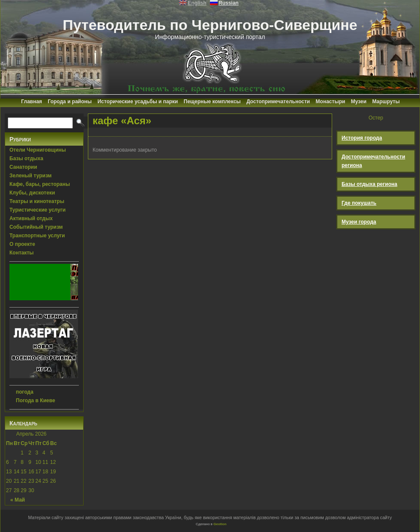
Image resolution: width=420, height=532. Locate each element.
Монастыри (331, 102)
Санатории (23, 167)
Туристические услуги (37, 210)
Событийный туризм (36, 227)
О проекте (22, 244)
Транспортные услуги (37, 236)
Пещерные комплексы (212, 102)
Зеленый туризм (30, 176)
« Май (18, 500)
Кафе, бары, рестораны (40, 184)
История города (362, 138)
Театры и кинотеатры (37, 201)
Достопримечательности (278, 102)
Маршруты (386, 102)
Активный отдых (31, 218)
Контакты (22, 253)
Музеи (359, 102)
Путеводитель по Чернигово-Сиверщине (210, 25)
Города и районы (70, 102)
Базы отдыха (26, 158)
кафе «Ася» (122, 121)
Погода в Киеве (36, 400)
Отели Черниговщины (38, 150)
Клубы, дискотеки (32, 193)
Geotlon (220, 524)
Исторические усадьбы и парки (138, 102)
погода (25, 392)
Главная (31, 102)
